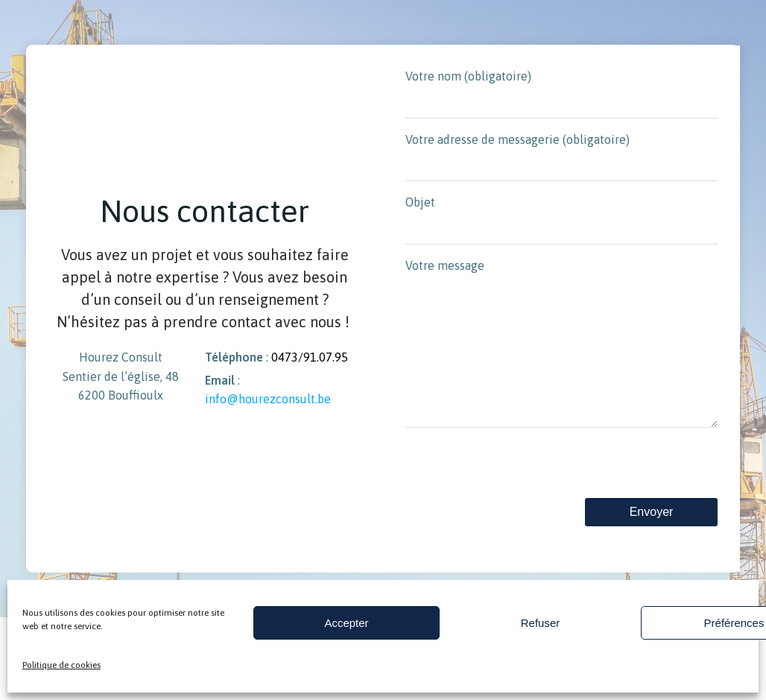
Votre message (562, 359)
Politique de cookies (61, 665)
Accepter (346, 623)
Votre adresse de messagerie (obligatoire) (562, 157)
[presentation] (519, 499)
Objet (562, 220)
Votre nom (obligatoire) (562, 94)
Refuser (541, 623)
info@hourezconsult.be (267, 414)
